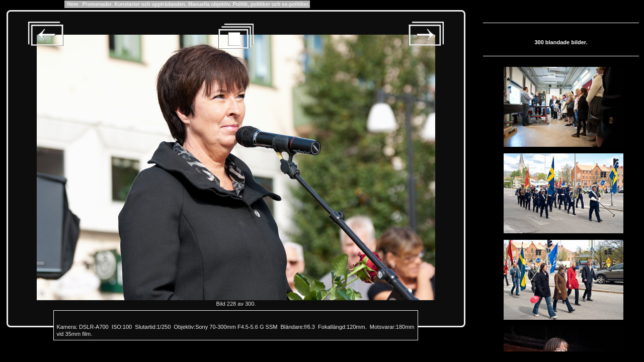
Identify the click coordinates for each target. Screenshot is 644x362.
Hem (73, 4)
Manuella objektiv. (210, 4)
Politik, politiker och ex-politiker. (271, 4)
